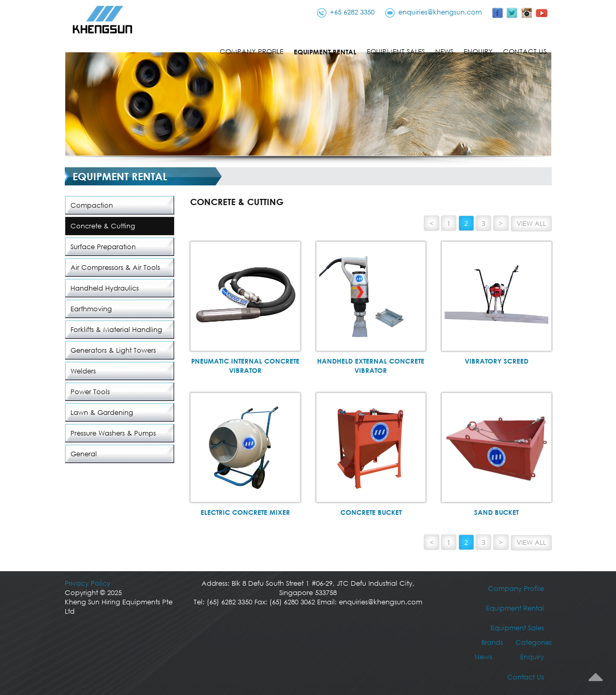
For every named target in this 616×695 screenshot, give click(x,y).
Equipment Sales (396, 52)
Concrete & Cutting (103, 226)
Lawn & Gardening (102, 412)
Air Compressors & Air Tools (115, 267)
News (444, 52)
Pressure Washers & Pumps (113, 433)
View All (531, 223)
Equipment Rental (325, 52)
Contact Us (525, 52)
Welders (83, 371)
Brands (492, 642)
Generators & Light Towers (113, 350)
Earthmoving (91, 309)
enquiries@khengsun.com (440, 12)
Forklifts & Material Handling (116, 330)
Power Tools (90, 392)
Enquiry (478, 52)
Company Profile (252, 52)
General (84, 454)
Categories (534, 642)
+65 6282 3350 (352, 12)
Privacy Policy (88, 583)
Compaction (92, 205)
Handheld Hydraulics (105, 288)
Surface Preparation (103, 247)
